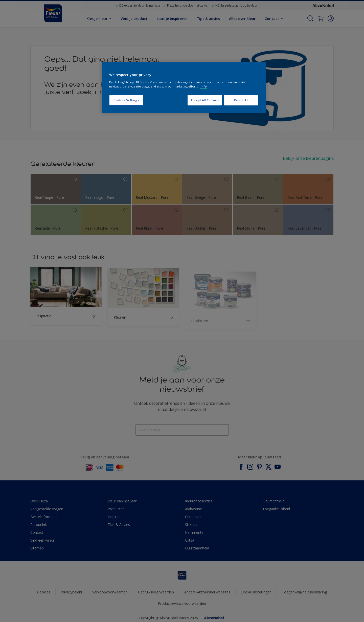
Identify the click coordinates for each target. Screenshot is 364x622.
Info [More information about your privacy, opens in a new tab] (204, 86)
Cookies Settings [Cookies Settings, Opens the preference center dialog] (126, 100)
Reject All (241, 100)
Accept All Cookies (205, 100)
